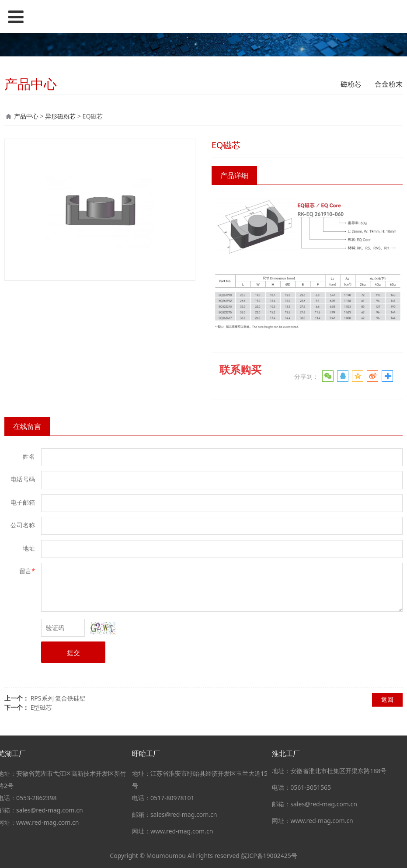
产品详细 (234, 175)
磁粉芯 (351, 84)
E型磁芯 (42, 707)
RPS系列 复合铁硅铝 (58, 698)
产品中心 (26, 116)
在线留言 (27, 426)
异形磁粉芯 (60, 116)
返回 (387, 699)
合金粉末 (389, 84)
